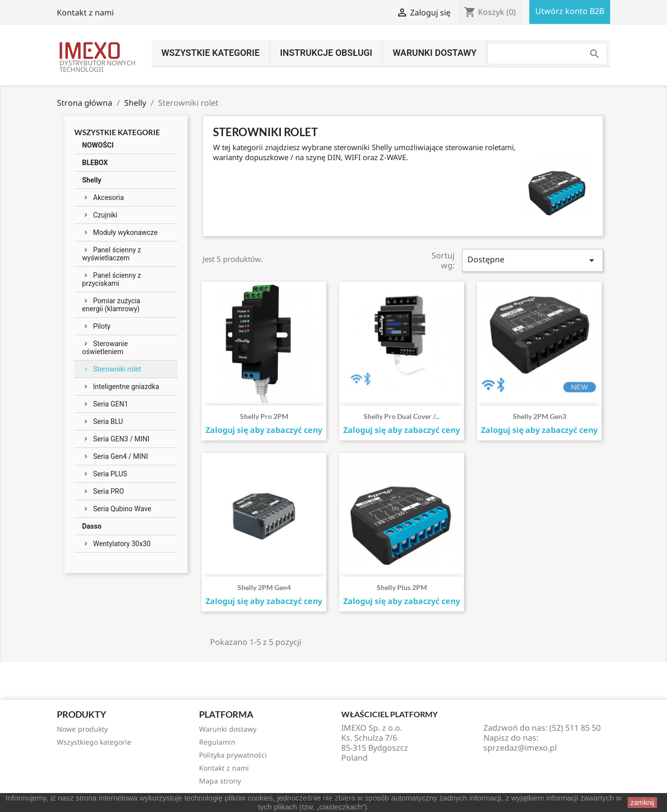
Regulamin (217, 742)
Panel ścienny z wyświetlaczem (112, 254)
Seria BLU (108, 421)
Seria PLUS (110, 474)
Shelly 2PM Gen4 (264, 587)
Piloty (102, 326)
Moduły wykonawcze (125, 232)
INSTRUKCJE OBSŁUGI (326, 53)
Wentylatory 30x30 (122, 544)
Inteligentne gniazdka (126, 387)
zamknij (642, 803)
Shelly (92, 180)
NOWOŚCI (98, 145)
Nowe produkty (82, 729)
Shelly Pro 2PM (264, 416)
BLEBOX (95, 163)
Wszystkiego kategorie (94, 742)
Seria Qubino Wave (122, 509)
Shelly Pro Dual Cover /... (402, 416)
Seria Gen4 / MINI (121, 456)
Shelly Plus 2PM (402, 587)
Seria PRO (109, 491)
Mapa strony (220, 781)
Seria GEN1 (111, 404)
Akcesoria (109, 198)
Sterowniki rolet (117, 369)
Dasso (92, 526)
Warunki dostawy (435, 53)
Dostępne (532, 260)
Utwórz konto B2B (570, 11)
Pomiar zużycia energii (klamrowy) (111, 305)
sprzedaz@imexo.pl (520, 748)
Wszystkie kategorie (211, 53)
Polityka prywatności (233, 755)
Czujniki (106, 215)
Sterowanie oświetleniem (105, 348)
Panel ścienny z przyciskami (112, 279)
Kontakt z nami (85, 12)
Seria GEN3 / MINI (121, 439)
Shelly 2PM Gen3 (540, 416)
